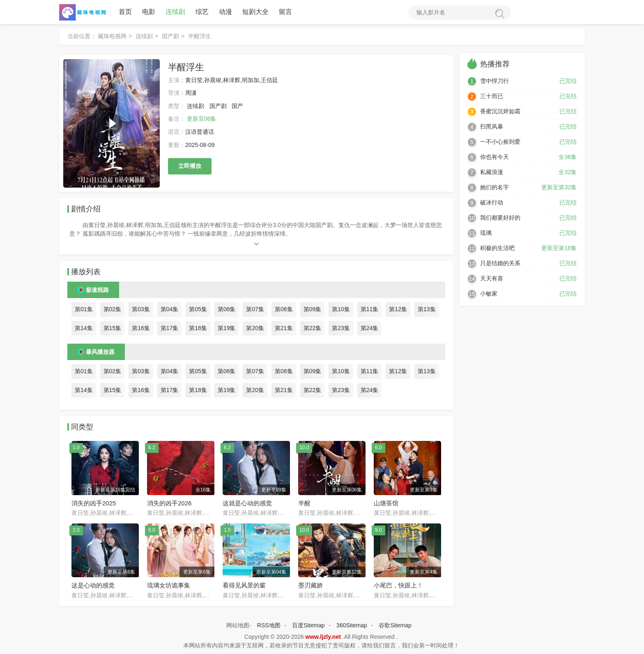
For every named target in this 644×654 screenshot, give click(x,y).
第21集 (284, 328)
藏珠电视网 (112, 37)
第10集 (341, 310)
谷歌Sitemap (395, 625)
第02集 (113, 310)
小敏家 (489, 294)
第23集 (341, 328)
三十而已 (492, 96)
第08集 (284, 310)
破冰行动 (492, 203)
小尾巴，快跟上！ (398, 586)
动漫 (225, 12)
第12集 (398, 310)
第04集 (170, 310)
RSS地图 (269, 625)
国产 (237, 106)
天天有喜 (492, 279)
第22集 (313, 328)
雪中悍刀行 (494, 81)
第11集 (370, 310)
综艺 (202, 12)
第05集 (198, 310)
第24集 (370, 328)
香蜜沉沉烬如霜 (500, 112)
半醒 (304, 503)
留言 (285, 12)
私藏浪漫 (492, 172)
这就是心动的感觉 (247, 503)
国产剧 (170, 37)
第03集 (141, 310)
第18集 (198, 328)
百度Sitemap (308, 625)
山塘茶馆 (386, 503)
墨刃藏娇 (310, 586)
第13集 (427, 310)
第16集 (141, 328)
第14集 (84, 328)
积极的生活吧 (497, 248)
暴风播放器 (100, 352)
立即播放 (190, 166)
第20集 (255, 328)
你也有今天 (494, 157)
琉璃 (486, 233)
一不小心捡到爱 (500, 142)
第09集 (313, 310)
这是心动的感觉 (93, 586)
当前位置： (82, 37)
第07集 (255, 310)
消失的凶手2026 (169, 503)
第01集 (84, 310)
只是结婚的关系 (500, 264)
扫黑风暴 (492, 127)
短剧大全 (255, 12)
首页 (125, 12)
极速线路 (97, 290)
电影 (149, 12)
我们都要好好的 (500, 218)
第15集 (113, 328)
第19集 (227, 328)
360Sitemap (352, 625)
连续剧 (175, 12)
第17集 (170, 328)
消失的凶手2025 (94, 503)
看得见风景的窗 (244, 586)
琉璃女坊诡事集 (169, 586)
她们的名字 (494, 188)
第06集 (227, 310)
